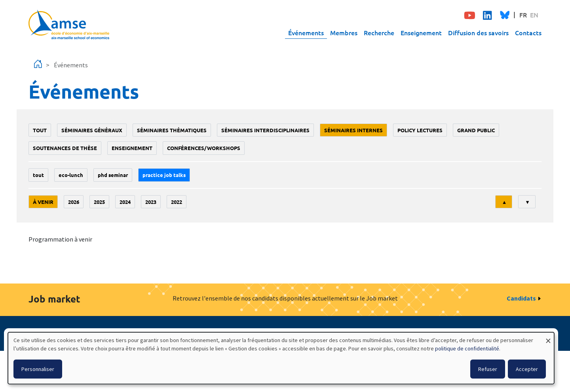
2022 (177, 202)
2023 (151, 202)
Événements (306, 32)
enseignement (132, 148)
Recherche (379, 32)
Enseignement (421, 32)
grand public (476, 130)
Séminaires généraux (92, 130)
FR (523, 15)
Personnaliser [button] (38, 369)
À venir (43, 202)
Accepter (527, 369)
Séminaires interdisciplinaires (265, 130)
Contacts (528, 32)
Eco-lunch (71, 175)
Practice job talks (164, 175)
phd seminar (113, 175)
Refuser (488, 369)
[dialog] (281, 358)
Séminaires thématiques (172, 130)
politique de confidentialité (467, 348)
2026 (74, 202)
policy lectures (420, 130)
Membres (344, 32)
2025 (99, 202)
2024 (125, 202)
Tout (40, 130)
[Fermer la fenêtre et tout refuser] (548, 337)
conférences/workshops (204, 148)
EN (534, 15)
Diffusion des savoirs (478, 32)
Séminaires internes (353, 130)
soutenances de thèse (65, 148)
